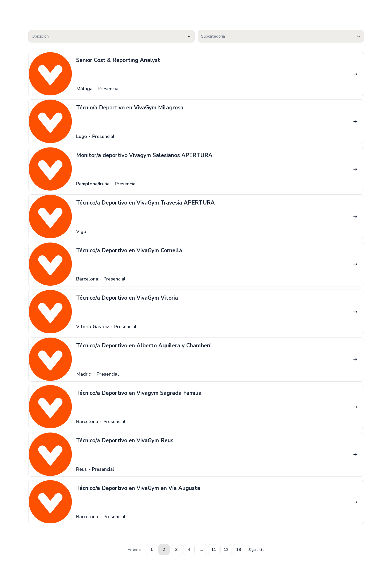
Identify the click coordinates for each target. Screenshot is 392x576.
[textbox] (111, 36)
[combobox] (111, 36)
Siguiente (256, 550)
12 (226, 550)
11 (214, 550)
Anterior (135, 550)
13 (239, 550)
